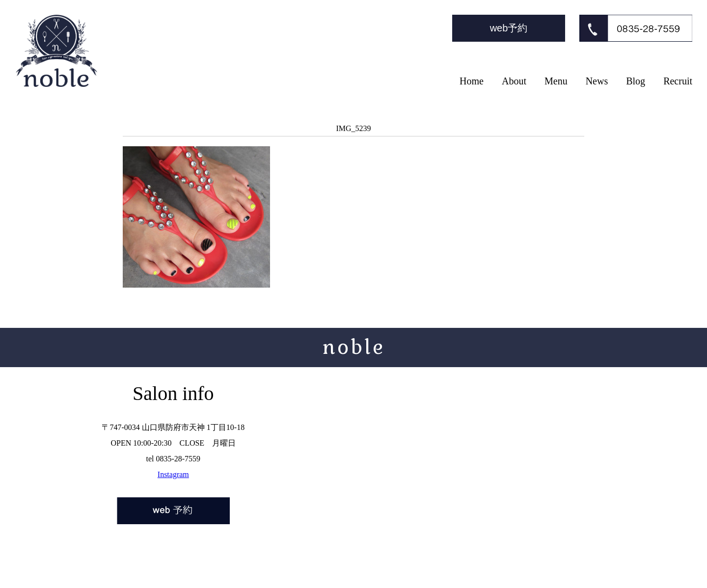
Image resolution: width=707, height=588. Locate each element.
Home (472, 81)
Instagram (173, 474)
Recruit (678, 81)
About (514, 81)
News (597, 81)
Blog (636, 81)
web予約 (509, 28)
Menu (556, 81)
